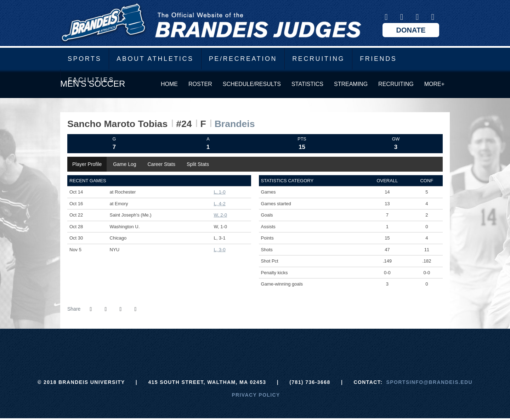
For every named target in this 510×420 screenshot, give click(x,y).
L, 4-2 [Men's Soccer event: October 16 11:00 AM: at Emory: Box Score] (219, 204)
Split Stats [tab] (198, 164)
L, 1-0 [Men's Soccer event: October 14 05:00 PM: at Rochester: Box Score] (219, 192)
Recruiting (318, 59)
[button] (135, 309)
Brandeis (211, 23)
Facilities (91, 80)
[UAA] (255, 346)
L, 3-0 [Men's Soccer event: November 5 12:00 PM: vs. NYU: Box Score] (219, 250)
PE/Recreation (243, 59)
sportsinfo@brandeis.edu (429, 382)
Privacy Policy (256, 395)
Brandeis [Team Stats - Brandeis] (235, 124)
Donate (411, 30)
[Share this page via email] (120, 309)
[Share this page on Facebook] (91, 309)
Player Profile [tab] (87, 164)
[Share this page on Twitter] (106, 309)
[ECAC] (229, 346)
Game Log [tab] (124, 164)
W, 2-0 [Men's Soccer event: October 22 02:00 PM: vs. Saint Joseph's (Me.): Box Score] (220, 215)
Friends (378, 59)
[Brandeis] (202, 346)
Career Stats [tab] (161, 164)
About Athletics (155, 59)
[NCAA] (281, 346)
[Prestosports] (308, 346)
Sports (84, 59)
